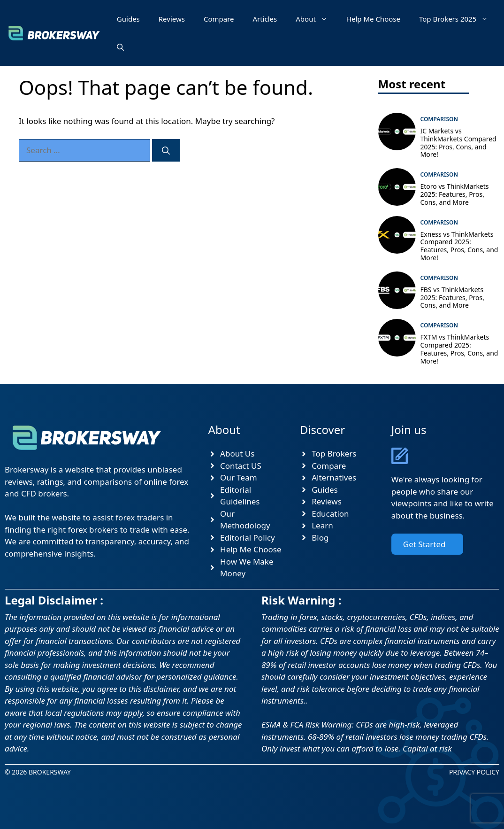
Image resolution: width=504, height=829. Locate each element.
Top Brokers (334, 453)
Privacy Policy (474, 772)
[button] (120, 47)
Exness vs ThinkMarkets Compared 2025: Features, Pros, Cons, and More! (459, 246)
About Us (237, 453)
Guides (128, 19)
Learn (322, 525)
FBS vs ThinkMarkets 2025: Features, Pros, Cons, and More (453, 298)
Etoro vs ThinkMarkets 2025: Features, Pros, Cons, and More (455, 194)
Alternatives (334, 477)
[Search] (166, 150)
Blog (320, 538)
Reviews (172, 19)
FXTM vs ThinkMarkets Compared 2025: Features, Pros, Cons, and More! (459, 349)
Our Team (239, 477)
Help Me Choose (373, 19)
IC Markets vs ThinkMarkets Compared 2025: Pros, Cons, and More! (458, 143)
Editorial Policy (248, 538)
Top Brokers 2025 (458, 19)
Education (330, 514)
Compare (219, 19)
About (316, 19)
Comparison (439, 119)
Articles (265, 19)
